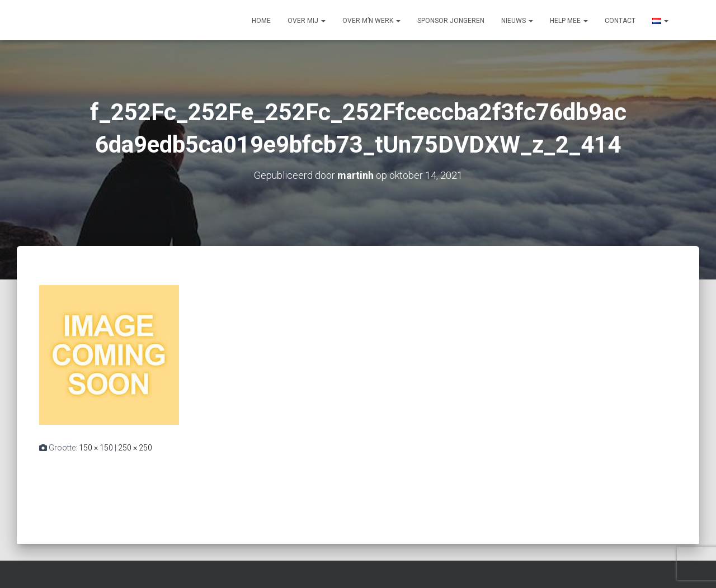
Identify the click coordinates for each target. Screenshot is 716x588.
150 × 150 (96, 448)
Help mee (569, 21)
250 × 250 (135, 448)
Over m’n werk (371, 21)
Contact (620, 21)
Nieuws (517, 21)
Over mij (307, 21)
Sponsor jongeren (451, 21)
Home (261, 21)
